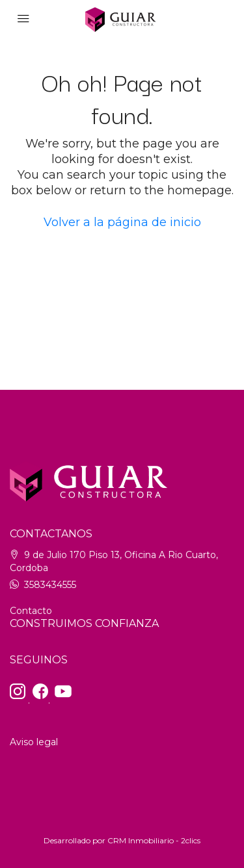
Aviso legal (34, 742)
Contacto (31, 611)
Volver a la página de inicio (122, 222)
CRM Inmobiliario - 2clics (154, 840)
